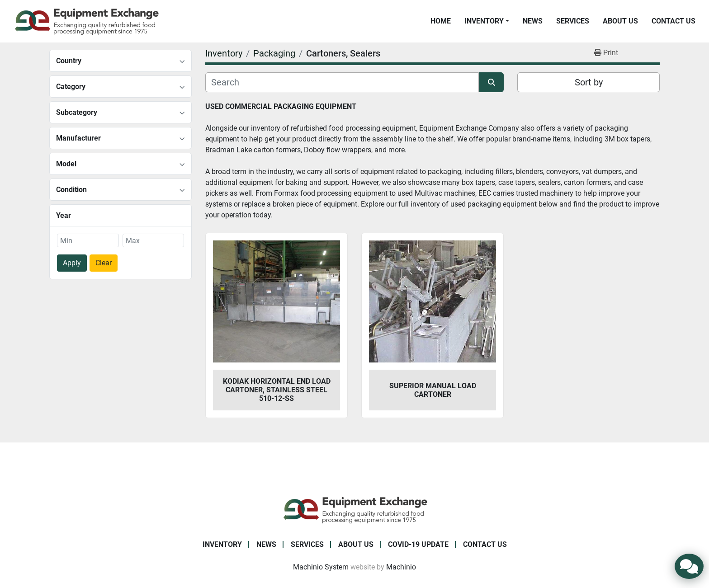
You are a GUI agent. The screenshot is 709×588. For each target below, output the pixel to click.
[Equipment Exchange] (355, 509)
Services (573, 21)
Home (441, 21)
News (533, 21)
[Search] (342, 82)
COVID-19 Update (418, 544)
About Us (620, 21)
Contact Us (674, 21)
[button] (487, 21)
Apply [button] (72, 263)
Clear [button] (104, 263)
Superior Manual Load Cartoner (433, 390)
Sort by (589, 82)
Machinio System (321, 567)
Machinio (401, 567)
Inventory (484, 21)
